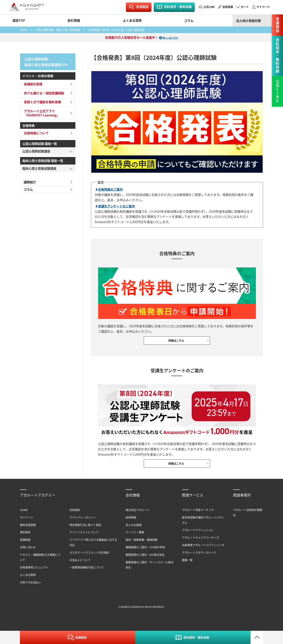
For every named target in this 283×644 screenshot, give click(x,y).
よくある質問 (132, 20)
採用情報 (131, 524)
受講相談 (142, 7)
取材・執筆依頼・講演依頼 (141, 546)
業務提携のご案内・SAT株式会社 (145, 561)
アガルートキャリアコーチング (201, 544)
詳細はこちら (177, 342)
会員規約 (75, 516)
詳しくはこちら (170, 37)
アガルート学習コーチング (198, 516)
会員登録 (228, 7)
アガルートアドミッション (198, 537)
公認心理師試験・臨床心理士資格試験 (58, 30)
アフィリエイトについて (84, 539)
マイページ (263, 7)
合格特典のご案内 (110, 189)
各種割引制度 (32, 82)
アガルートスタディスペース (199, 559)
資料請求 (25, 539)
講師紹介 (29, 181)
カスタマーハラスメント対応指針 (89, 559)
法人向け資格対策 (249, 21)
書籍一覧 (187, 567)
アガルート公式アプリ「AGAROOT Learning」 (40, 111)
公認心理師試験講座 (36, 150)
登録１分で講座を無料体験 (41, 100)
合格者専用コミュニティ (34, 574)
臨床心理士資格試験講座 (39, 167)
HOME (24, 30)
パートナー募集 (135, 539)
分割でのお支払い (31, 589)
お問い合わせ (28, 554)
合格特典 (29, 124)
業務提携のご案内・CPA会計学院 (145, 554)
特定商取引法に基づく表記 (85, 531)
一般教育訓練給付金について (87, 574)
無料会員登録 (28, 531)
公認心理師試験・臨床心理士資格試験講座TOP (45, 61)
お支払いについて (80, 567)
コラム (189, 20)
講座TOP (19, 20)
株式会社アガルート (138, 516)
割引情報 (74, 20)
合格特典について (35, 131)
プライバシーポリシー (83, 524)
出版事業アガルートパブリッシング (203, 552)
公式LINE (209, 7)
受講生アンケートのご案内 (116, 206)
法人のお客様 (134, 531)
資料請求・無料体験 (178, 7)
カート (245, 7)
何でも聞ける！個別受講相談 (43, 91)
